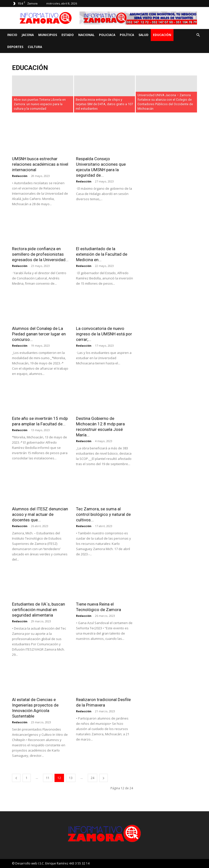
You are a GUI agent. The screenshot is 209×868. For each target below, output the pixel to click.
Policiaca (107, 35)
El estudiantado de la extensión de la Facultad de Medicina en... (102, 254)
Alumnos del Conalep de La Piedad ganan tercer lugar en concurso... (39, 334)
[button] (198, 35)
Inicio (12, 35)
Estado (68, 35)
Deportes (15, 47)
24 (92, 778)
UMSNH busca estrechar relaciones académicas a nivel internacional (40, 164)
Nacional (86, 35)
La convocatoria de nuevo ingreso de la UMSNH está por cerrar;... (104, 334)
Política (127, 35)
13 (71, 778)
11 (48, 778)
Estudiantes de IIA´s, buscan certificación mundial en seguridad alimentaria (38, 610)
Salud (143, 35)
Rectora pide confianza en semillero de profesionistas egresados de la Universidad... (40, 254)
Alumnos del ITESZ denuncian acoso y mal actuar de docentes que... (40, 514)
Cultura (35, 47)
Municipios (48, 35)
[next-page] (103, 778)
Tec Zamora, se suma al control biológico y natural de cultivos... (103, 514)
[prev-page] (16, 778)
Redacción (20, 176)
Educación (162, 35)
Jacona (28, 35)
